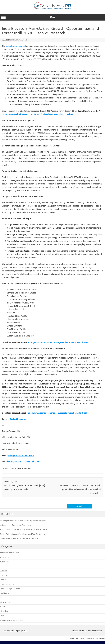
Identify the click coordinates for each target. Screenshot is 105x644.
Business (3, 571)
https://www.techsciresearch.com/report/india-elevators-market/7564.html (38, 114)
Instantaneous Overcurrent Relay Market (16, 525)
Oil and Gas (5, 611)
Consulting (4, 580)
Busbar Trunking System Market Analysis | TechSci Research (24, 529)
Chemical (4, 575)
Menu (53, 17)
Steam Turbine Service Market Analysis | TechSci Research (23, 534)
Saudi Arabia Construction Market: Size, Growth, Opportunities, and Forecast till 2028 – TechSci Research (80, 489)
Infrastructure (6, 602)
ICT (1, 598)
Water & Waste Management (12, 620)
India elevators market (15, 46)
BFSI (2, 566)
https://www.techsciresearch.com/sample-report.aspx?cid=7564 (58, 342)
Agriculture (4, 557)
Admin (7, 40)
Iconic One (74, 638)
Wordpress (100, 638)
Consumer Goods (7, 584)
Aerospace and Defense (10, 553)
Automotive (5, 562)
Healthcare (4, 593)
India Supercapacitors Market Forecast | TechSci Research (23, 521)
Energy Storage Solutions (21, 468)
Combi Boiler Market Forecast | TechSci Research (20, 538)
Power (3, 616)
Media (2, 607)
